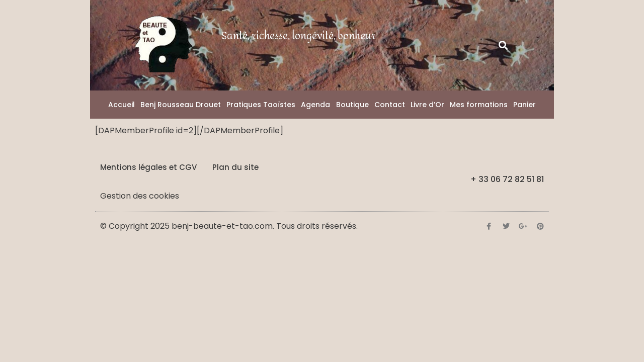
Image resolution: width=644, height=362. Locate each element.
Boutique (352, 105)
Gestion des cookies (140, 196)
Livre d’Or (427, 105)
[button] (503, 46)
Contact (390, 105)
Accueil (122, 105)
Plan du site (235, 167)
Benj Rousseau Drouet (181, 105)
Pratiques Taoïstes (261, 105)
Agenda (315, 105)
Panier (525, 105)
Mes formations (479, 105)
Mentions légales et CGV (148, 167)
